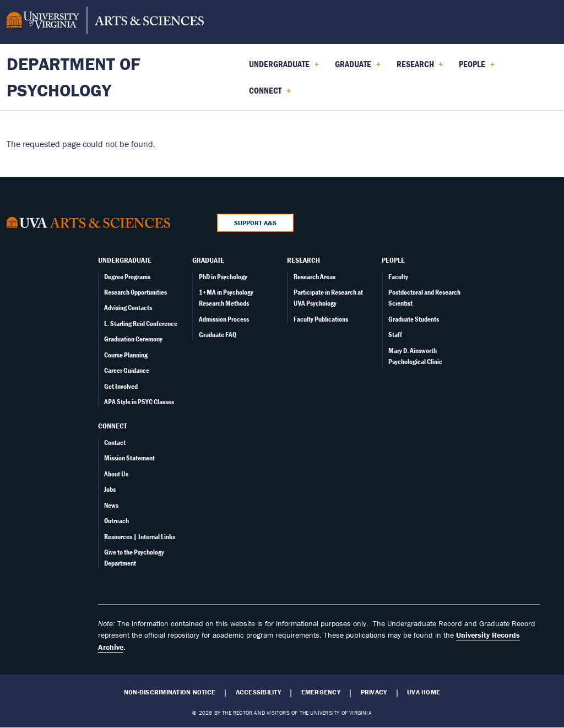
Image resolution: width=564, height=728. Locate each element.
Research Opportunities (135, 292)
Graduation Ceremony (133, 339)
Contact (115, 442)
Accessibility (258, 692)
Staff (395, 335)
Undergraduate (125, 260)
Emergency (321, 692)
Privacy (374, 692)
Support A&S (255, 223)
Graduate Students (414, 319)
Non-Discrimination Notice (170, 692)
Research (303, 260)
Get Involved (121, 386)
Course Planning (126, 355)
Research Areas (314, 277)
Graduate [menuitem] (358, 68)
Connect (112, 426)
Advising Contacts (128, 308)
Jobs (110, 489)
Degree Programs (127, 277)
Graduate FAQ (218, 335)
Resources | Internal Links (140, 537)
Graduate (208, 260)
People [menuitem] (477, 68)
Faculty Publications (321, 319)
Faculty (398, 277)
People (393, 260)
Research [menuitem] (420, 68)
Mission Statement (129, 458)
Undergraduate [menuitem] (284, 68)
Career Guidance (127, 370)
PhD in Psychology (223, 277)
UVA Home (424, 692)
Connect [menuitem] (270, 94)
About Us (116, 474)
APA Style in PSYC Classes (139, 402)
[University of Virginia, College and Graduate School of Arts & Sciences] (105, 22)
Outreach (116, 521)
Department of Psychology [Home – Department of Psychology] (74, 77)
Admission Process (224, 319)
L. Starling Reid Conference (141, 324)
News (111, 505)
